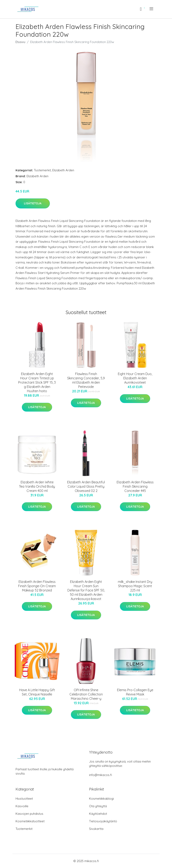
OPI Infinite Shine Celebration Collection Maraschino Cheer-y (86, 694)
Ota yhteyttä (98, 806)
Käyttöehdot (98, 814)
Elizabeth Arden (63, 170)
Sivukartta (96, 829)
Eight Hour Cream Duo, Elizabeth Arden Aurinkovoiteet (135, 378)
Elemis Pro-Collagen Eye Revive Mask (135, 692)
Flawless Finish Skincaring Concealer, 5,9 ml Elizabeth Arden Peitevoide (86, 380)
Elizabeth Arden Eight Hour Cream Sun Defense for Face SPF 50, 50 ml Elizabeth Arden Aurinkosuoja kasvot (86, 590)
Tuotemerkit (42, 170)
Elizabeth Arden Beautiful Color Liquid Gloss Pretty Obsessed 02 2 (86, 486)
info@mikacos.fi (101, 775)
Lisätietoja (33, 203)
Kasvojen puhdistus (29, 814)
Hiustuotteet (24, 799)
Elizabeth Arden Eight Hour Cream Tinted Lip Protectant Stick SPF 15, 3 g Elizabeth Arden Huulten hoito (37, 382)
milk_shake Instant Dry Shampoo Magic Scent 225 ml (135, 586)
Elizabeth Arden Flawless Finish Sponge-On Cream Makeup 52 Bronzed (37, 586)
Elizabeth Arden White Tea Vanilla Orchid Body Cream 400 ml (37, 486)
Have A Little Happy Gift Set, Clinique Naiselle (37, 692)
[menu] (152, 9)
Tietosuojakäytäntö (103, 821)
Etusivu (20, 42)
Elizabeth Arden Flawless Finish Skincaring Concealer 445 (135, 486)
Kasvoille (22, 806)
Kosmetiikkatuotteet (30, 821)
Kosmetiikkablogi (101, 799)
